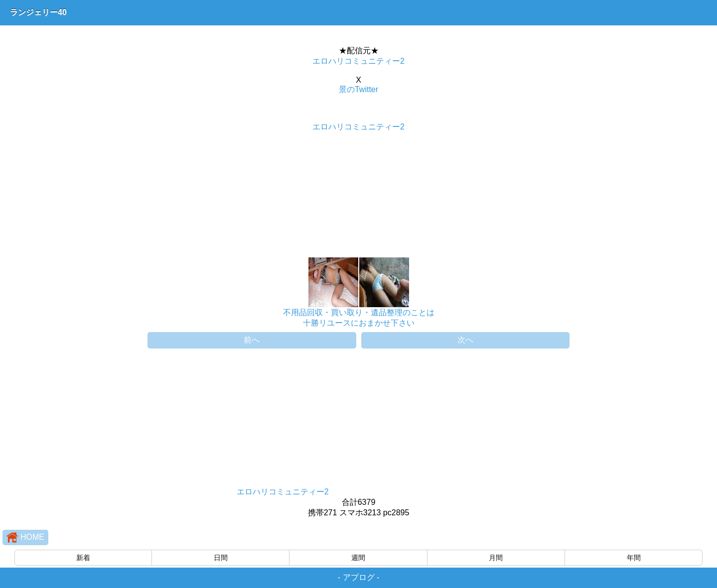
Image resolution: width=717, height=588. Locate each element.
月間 (496, 558)
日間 (221, 558)
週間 (358, 558)
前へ (252, 340)
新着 (83, 558)
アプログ (359, 577)
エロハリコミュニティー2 (358, 61)
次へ (465, 340)
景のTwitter (358, 89)
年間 (634, 558)
